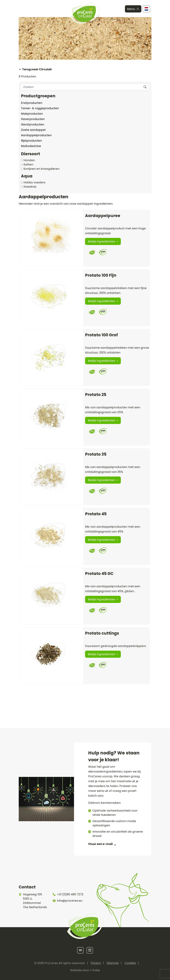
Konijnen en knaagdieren (41, 169)
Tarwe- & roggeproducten (40, 108)
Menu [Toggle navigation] (133, 9)
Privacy (96, 963)
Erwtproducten (32, 103)
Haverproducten (33, 119)
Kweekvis (30, 187)
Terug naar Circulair (37, 69)
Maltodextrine (31, 146)
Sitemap (113, 963)
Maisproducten (32, 114)
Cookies (130, 963)
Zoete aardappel (33, 130)
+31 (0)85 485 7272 (70, 894)
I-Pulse (95, 970)
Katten (28, 164)
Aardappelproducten (36, 135)
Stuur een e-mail (100, 844)
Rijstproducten (31, 141)
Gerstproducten (33, 124)
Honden (29, 160)
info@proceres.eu (70, 901)
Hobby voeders (34, 182)
